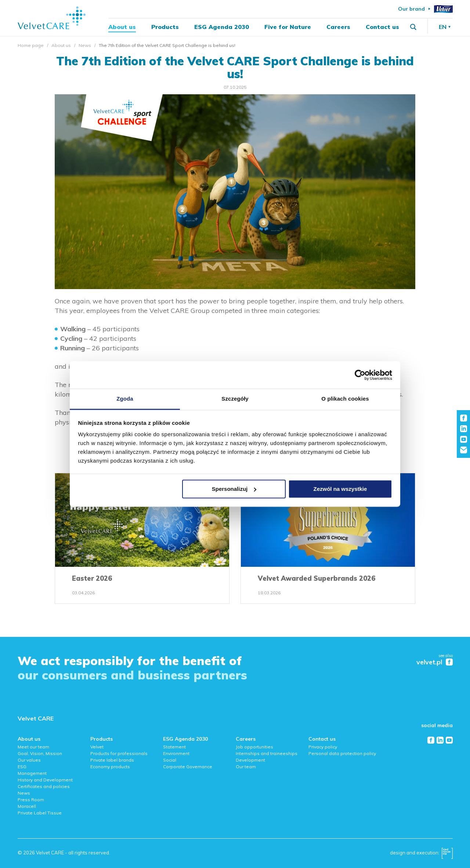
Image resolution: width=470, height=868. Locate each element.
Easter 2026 (92, 578)
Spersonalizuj (234, 489)
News (85, 45)
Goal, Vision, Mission (40, 753)
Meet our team (33, 747)
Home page (31, 45)
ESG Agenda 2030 (222, 28)
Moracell (27, 806)
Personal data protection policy (342, 753)
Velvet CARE (36, 718)
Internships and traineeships (267, 753)
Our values (29, 760)
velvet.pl (429, 662)
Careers (338, 28)
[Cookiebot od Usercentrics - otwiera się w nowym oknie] (360, 375)
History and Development (45, 780)
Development (250, 760)
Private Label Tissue (40, 813)
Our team (246, 767)
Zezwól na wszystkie (340, 489)
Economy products (110, 767)
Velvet (97, 747)
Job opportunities (254, 747)
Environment (176, 753)
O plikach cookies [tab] (345, 399)
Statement (174, 747)
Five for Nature (288, 28)
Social (170, 760)
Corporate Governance (188, 767)
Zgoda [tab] (125, 399)
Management (32, 773)
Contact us (382, 28)
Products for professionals (119, 753)
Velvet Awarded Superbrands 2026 (317, 578)
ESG (22, 767)
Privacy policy (323, 747)
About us (122, 28)
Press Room (31, 800)
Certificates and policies (44, 786)
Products (165, 28)
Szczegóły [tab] (235, 399)
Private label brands (112, 760)
